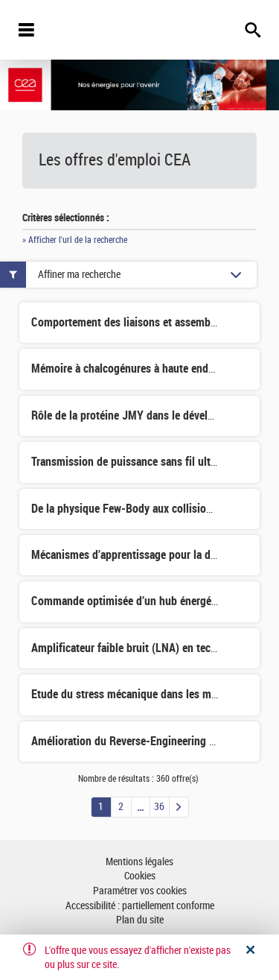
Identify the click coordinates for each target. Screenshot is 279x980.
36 (159, 807)
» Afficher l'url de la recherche (75, 240)
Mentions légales (139, 862)
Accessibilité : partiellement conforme (140, 906)
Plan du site (140, 920)
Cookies (140, 876)
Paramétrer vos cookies (140, 891)
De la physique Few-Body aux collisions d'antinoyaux (155, 509)
